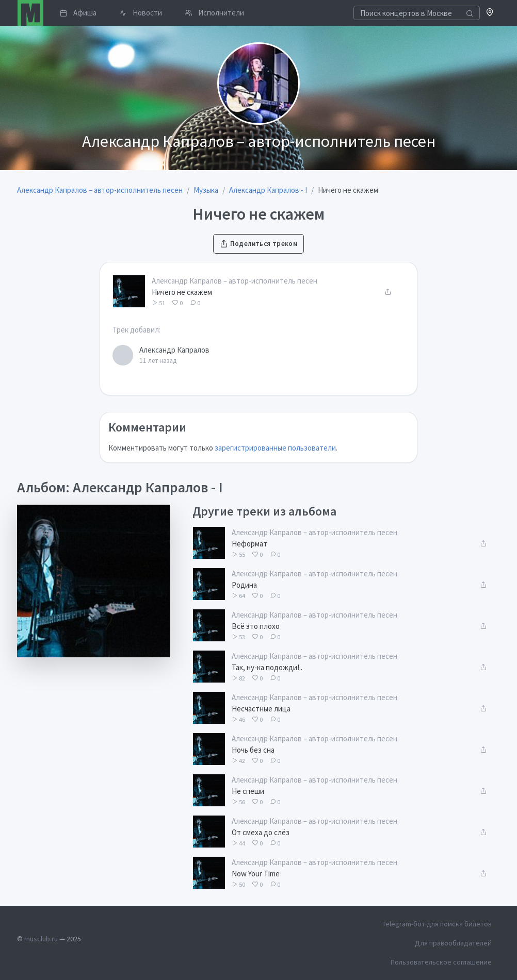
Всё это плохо (256, 626)
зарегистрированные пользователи (275, 448)
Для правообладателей (453, 943)
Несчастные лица (261, 709)
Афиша (78, 13)
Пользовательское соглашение (441, 962)
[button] (490, 13)
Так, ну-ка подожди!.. (267, 667)
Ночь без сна (253, 750)
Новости (141, 13)
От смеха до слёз (261, 832)
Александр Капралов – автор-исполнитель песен (235, 281)
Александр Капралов (174, 350)
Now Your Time (256, 874)
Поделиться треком (258, 244)
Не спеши (248, 791)
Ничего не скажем (182, 292)
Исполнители (214, 13)
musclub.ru (41, 939)
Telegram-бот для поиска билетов (437, 924)
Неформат (249, 544)
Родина (244, 585)
